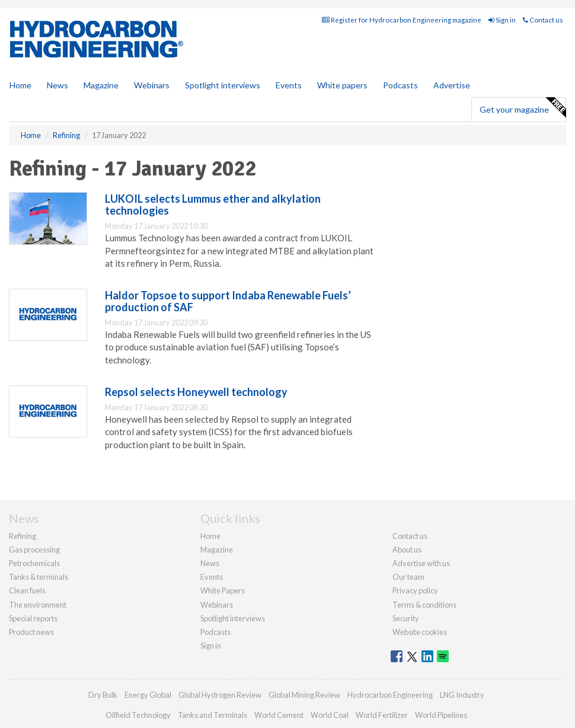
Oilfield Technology (138, 715)
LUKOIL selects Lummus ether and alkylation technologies (213, 205)
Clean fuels (27, 590)
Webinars (152, 85)
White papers (342, 85)
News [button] (57, 85)
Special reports (33, 618)
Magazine (101, 85)
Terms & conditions (424, 605)
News (210, 563)
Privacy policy (415, 590)
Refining (23, 536)
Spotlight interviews (223, 85)
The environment (38, 605)
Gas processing (34, 550)
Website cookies (420, 632)
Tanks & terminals (39, 577)
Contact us (543, 20)
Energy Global (148, 695)
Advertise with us (421, 563)
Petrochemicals (34, 563)
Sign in (502, 20)
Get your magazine (523, 108)
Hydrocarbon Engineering (390, 695)
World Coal (330, 715)
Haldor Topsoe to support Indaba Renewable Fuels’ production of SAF (228, 301)
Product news (31, 632)
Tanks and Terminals (213, 715)
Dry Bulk (103, 695)
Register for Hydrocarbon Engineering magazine (402, 20)
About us (407, 550)
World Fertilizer (382, 715)
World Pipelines (441, 715)
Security (406, 618)
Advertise (452, 85)
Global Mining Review (304, 695)
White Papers (223, 590)
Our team (408, 577)
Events (289, 85)
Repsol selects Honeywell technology (196, 392)
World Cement (279, 715)
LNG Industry (462, 695)
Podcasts (400, 85)
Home (20, 85)
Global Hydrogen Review (220, 695)
